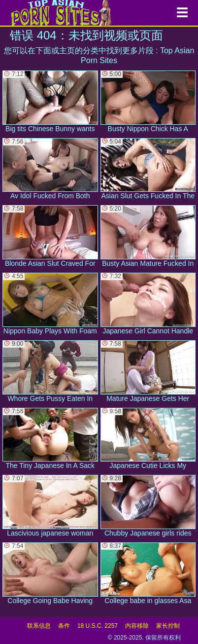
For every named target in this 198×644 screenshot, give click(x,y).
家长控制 (168, 626)
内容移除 (137, 626)
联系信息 (39, 626)
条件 (64, 626)
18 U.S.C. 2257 (98, 626)
